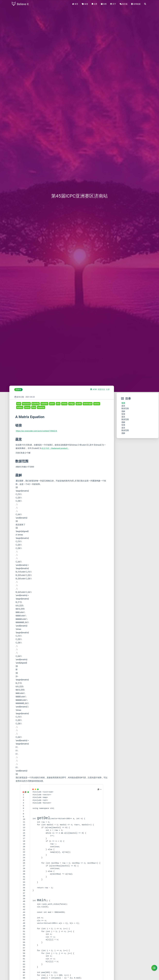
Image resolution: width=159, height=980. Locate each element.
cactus (97, 404)
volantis (44, 404)
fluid (34, 407)
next (19, 404)
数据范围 (125, 409)
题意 (123, 406)
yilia (58, 404)
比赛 (108, 389)
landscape (88, 404)
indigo (71, 404)
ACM (95, 389)
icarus (27, 407)
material (41, 407)
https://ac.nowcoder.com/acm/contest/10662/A (36, 431)
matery (20, 407)
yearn (52, 404)
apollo (79, 404)
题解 (123, 411)
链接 (123, 403)
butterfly (36, 404)
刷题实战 (102, 389)
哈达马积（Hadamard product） (55, 448)
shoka (64, 404)
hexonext (26, 404)
